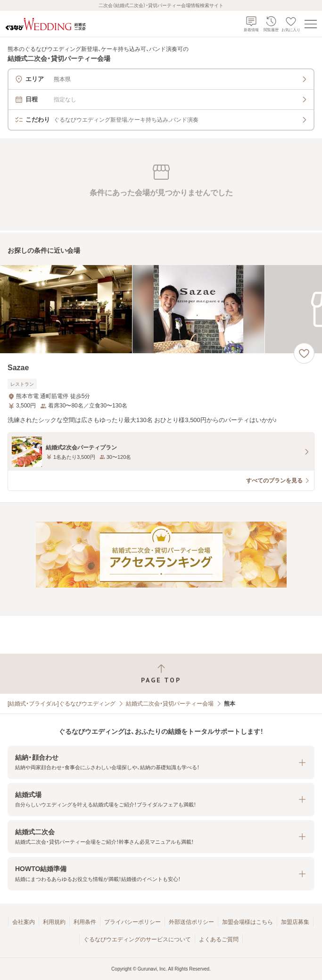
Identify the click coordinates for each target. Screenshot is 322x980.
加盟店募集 (295, 922)
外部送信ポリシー (191, 922)
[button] (161, 762)
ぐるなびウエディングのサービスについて (137, 939)
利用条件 (85, 922)
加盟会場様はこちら (248, 922)
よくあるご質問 (219, 939)
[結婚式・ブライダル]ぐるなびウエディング (62, 704)
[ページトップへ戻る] (161, 674)
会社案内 (24, 922)
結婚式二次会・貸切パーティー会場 (170, 704)
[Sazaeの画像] (161, 309)
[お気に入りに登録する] (304, 353)
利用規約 (54, 922)
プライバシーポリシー (132, 922)
